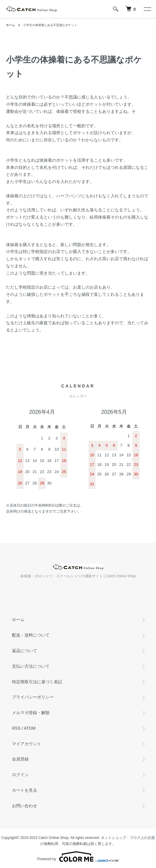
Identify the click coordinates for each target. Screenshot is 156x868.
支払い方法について (31, 666)
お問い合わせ (25, 806)
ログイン (20, 775)
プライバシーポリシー (33, 697)
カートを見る (25, 790)
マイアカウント (27, 744)
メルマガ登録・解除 (31, 713)
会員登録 (20, 759)
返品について (25, 651)
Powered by (78, 857)
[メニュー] (147, 9)
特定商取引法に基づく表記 (37, 682)
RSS (16, 728)
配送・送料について (31, 635)
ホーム (10, 25)
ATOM (30, 728)
